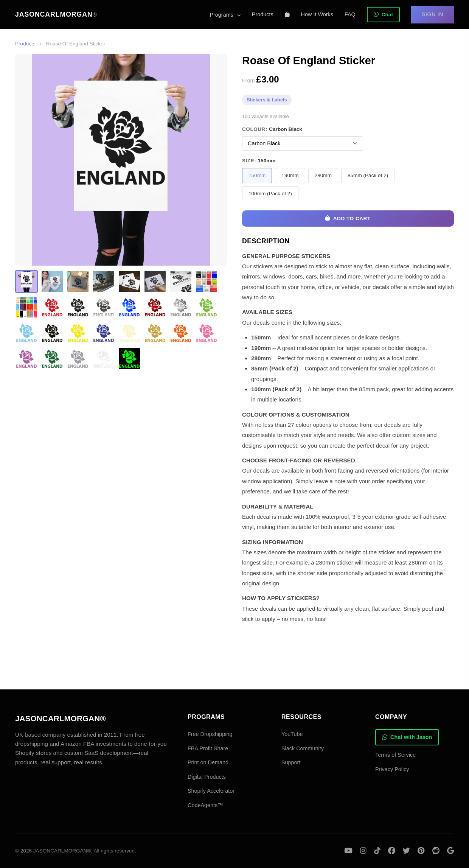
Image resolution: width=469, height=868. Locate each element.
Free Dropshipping (210, 734)
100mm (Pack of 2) (270, 194)
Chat (383, 15)
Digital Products (207, 777)
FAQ (350, 14)
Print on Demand (208, 762)
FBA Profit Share (208, 748)
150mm (257, 175)
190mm (290, 175)
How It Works (317, 14)
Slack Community (303, 748)
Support (291, 762)
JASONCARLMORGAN (56, 14)
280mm (323, 175)
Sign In (433, 14)
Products (263, 14)
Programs (225, 15)
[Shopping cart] (287, 14)
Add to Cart (348, 219)
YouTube (292, 734)
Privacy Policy (392, 769)
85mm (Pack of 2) (368, 175)
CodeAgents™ (205, 805)
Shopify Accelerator (211, 791)
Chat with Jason (407, 737)
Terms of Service (395, 755)
